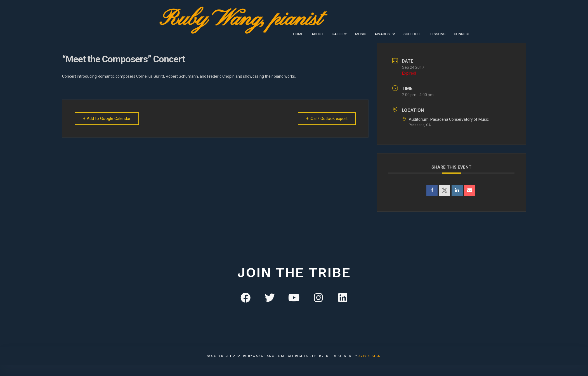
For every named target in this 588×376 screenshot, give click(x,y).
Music (302, 34)
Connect (403, 34)
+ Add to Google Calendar (107, 119)
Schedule (353, 34)
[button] (326, 34)
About (258, 34)
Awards (326, 34)
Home (239, 34)
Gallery (280, 34)
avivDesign (369, 356)
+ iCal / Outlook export (327, 119)
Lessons (379, 34)
